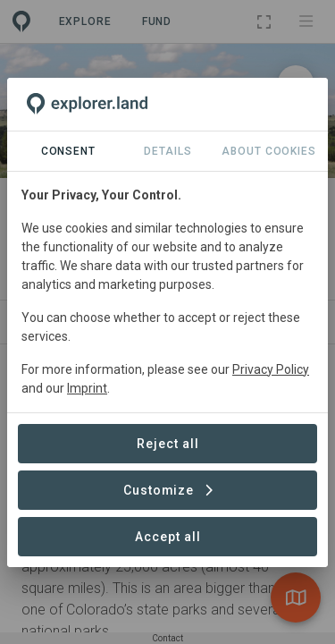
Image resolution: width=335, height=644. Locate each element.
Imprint (87, 388)
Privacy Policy (271, 369)
